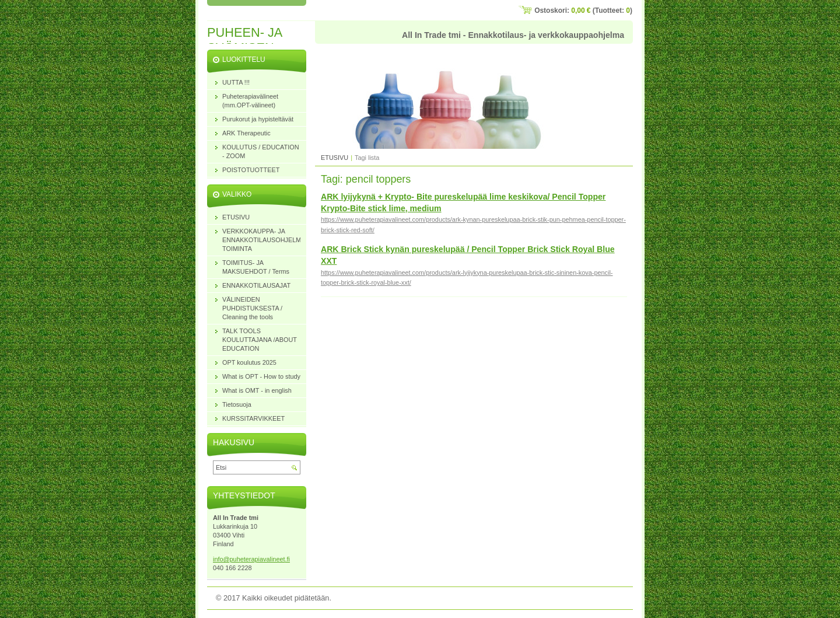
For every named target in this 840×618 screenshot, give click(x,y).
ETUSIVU (335, 158)
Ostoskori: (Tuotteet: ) (583, 11)
